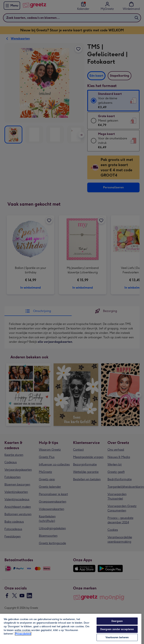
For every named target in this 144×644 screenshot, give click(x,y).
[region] (71, 629)
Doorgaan (117, 621)
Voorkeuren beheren (117, 637)
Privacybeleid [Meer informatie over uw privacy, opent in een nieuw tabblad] (23, 634)
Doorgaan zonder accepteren (117, 629)
